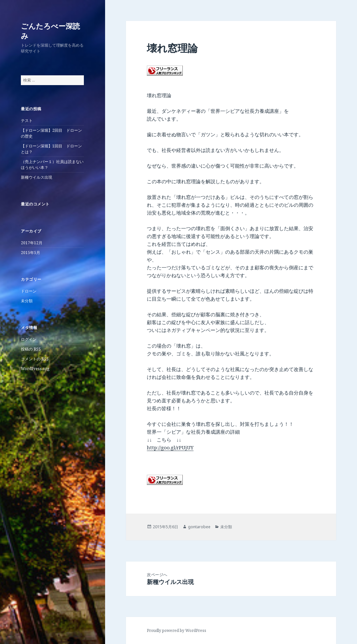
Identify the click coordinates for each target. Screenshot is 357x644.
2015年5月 (31, 253)
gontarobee (199, 527)
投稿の (31, 349)
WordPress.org (35, 369)
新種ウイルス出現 (37, 177)
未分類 (27, 301)
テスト (27, 120)
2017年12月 (32, 243)
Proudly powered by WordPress (177, 630)
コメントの (35, 359)
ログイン (29, 339)
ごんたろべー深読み (50, 31)
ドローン (29, 291)
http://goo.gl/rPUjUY (170, 447)
